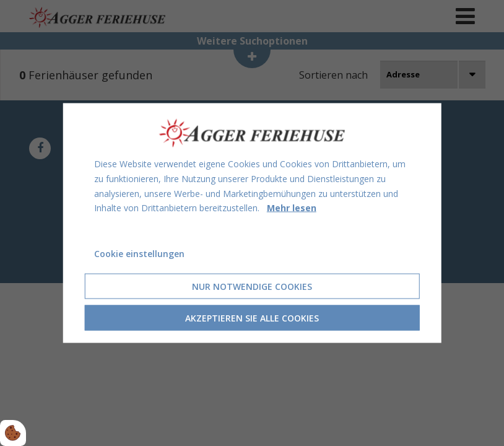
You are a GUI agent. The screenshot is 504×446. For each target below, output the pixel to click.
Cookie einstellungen (139, 254)
